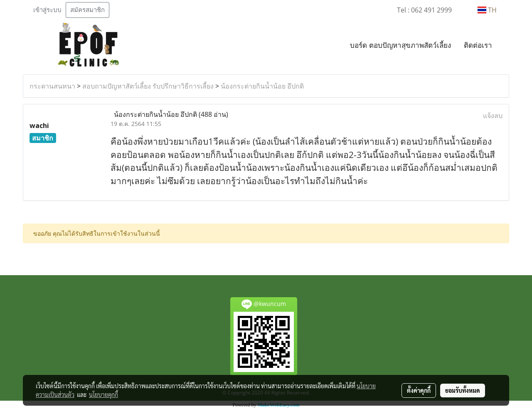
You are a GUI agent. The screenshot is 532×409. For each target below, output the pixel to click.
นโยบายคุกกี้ (103, 394)
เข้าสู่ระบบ (47, 10)
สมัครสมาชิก (87, 10)
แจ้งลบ (493, 116)
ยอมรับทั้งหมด (463, 390)
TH (487, 10)
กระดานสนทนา (52, 86)
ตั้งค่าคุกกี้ (419, 390)
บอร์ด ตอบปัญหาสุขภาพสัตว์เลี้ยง (400, 45)
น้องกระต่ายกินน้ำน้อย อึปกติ (262, 86)
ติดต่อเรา (478, 45)
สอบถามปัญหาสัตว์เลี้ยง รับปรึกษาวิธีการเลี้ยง (148, 86)
